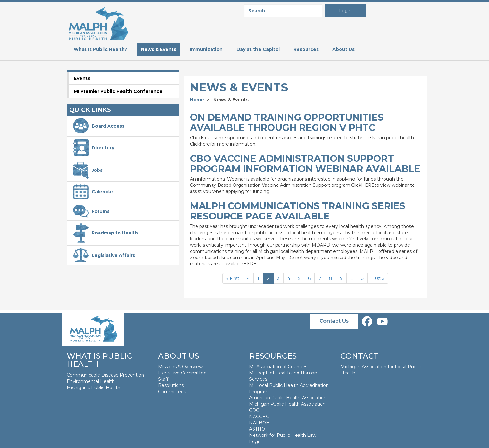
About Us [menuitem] (344, 49)
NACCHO (259, 417)
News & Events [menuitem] (159, 49)
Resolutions (171, 385)
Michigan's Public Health (94, 388)
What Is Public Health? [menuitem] (100, 49)
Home (197, 100)
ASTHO (257, 429)
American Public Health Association (288, 398)
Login (345, 11)
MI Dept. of (262, 373)
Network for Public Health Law (283, 435)
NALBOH (259, 423)
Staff (163, 379)
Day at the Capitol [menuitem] (258, 49)
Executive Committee (182, 373)
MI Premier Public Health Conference (118, 91)
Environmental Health (91, 381)
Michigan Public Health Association (287, 404)
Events (82, 78)
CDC (254, 410)
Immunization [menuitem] (206, 49)
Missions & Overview (180, 367)
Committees (172, 392)
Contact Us (334, 321)
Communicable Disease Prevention (105, 375)
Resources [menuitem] (306, 49)
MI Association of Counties (278, 367)
